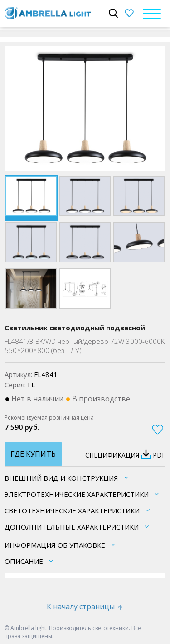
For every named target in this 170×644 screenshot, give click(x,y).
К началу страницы (85, 606)
